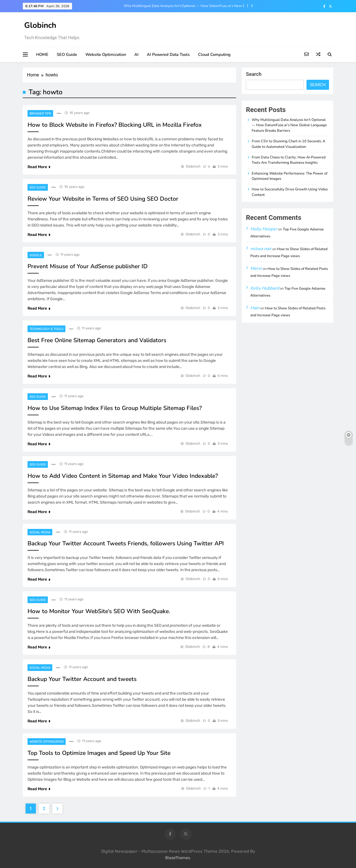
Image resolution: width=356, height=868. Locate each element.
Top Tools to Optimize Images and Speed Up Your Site (99, 753)
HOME (42, 54)
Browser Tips (40, 114)
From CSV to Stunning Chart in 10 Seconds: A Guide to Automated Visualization (288, 144)
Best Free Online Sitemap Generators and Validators (97, 340)
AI (136, 54)
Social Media (40, 532)
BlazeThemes (178, 858)
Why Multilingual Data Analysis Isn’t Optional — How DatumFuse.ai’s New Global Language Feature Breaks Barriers (183, 6)
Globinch (40, 25)
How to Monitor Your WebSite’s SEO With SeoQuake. (99, 611)
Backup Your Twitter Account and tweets (82, 679)
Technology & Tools (46, 329)
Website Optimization (106, 54)
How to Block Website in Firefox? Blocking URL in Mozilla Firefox (115, 125)
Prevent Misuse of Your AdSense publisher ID (88, 266)
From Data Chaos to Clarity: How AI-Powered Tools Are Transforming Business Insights (289, 160)
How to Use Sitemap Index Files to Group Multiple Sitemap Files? (115, 408)
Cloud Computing (214, 54)
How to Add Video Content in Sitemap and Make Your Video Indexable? (123, 476)
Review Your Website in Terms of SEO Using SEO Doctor (103, 199)
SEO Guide (67, 54)
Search (254, 74)
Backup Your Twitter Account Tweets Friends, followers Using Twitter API (126, 543)
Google (36, 255)
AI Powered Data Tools (168, 54)
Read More (39, 167)
